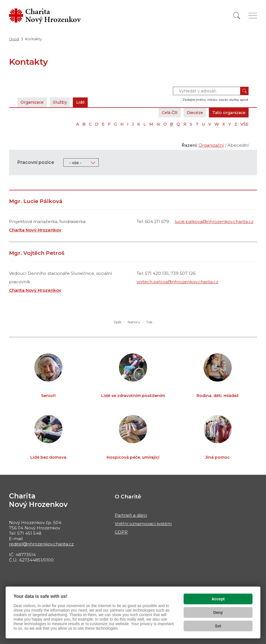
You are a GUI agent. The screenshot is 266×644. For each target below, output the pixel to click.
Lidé (84, 102)
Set (218, 626)
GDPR (121, 532)
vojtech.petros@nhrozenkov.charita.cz (177, 282)
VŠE (244, 124)
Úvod (14, 39)
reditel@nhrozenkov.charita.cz (41, 544)
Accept (218, 599)
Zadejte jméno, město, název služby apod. (216, 100)
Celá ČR (164, 112)
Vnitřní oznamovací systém (143, 524)
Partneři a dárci (131, 515)
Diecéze (191, 112)
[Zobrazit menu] (253, 16)
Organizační (211, 145)
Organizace (33, 102)
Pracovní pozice (36, 162)
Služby (63, 102)
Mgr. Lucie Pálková (36, 201)
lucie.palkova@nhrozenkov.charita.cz (214, 221)
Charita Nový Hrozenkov (35, 230)
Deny (218, 612)
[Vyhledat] (237, 16)
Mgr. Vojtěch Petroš (37, 253)
